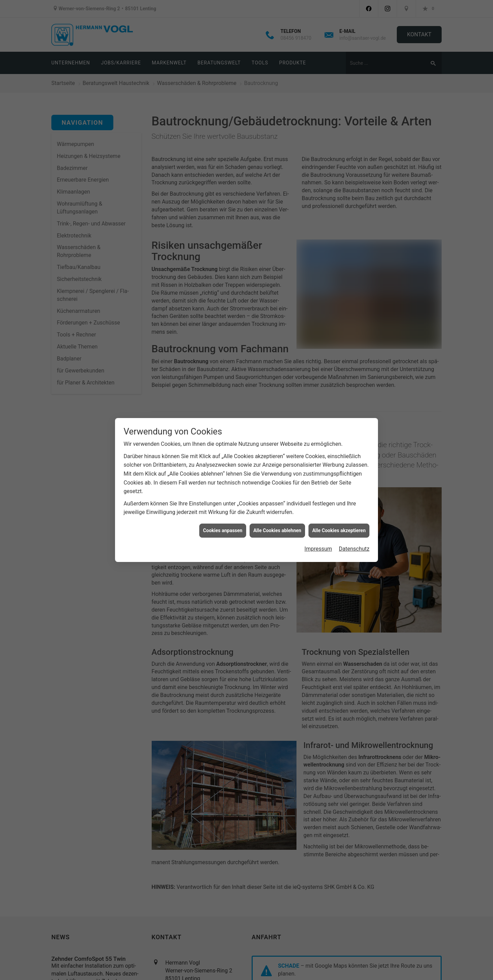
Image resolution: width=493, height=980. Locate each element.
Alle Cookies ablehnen (277, 530)
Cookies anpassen (223, 530)
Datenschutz (354, 549)
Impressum (318, 549)
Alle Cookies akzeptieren (339, 530)
